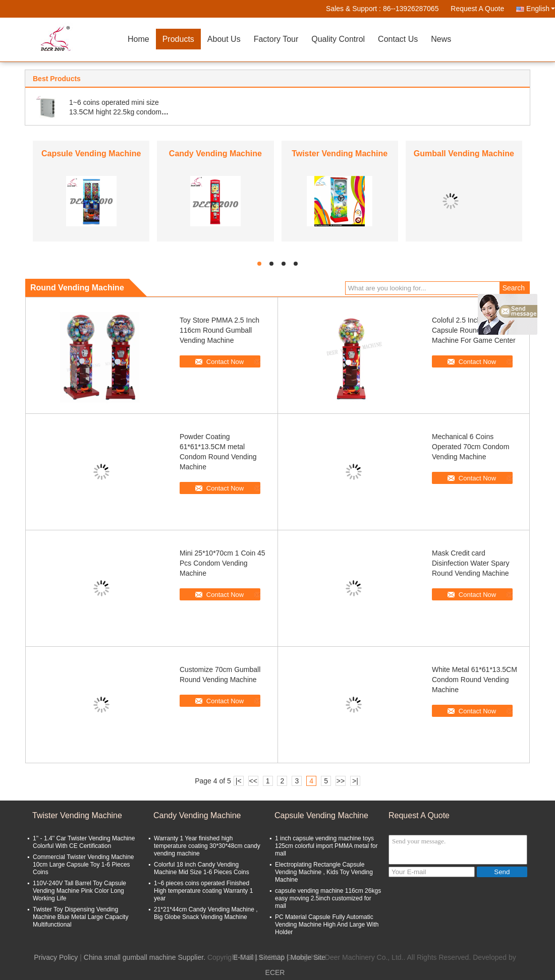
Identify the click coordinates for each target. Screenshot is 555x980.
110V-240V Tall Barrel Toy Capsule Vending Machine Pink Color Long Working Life (79, 891)
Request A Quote (477, 9)
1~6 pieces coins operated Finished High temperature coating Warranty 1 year (203, 891)
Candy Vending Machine (215, 154)
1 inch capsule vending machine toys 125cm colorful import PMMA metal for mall (326, 846)
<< (253, 781)
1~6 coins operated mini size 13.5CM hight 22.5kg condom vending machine (115, 112)
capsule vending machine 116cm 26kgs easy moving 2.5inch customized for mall (328, 898)
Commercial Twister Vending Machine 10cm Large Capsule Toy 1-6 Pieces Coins (84, 865)
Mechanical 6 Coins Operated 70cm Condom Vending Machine (470, 447)
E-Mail (243, 957)
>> (341, 781)
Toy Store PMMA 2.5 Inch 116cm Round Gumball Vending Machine (219, 330)
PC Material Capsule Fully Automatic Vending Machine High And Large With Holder (327, 925)
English (541, 9)
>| (355, 781)
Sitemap (272, 957)
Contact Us (398, 39)
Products (178, 39)
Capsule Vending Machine (91, 154)
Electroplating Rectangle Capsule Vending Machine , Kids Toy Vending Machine (324, 872)
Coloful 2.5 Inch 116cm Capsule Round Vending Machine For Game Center (474, 330)
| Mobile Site (306, 957)
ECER (275, 972)
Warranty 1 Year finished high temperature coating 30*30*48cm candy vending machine (207, 846)
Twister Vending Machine (340, 154)
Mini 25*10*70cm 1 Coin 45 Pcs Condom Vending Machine (223, 563)
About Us (224, 39)
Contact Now (225, 362)
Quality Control (338, 39)
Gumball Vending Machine (464, 154)
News (441, 39)
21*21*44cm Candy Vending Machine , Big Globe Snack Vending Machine (206, 913)
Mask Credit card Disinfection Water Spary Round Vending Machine (471, 563)
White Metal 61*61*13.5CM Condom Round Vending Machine (475, 680)
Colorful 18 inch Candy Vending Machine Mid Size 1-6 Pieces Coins (202, 868)
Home (138, 39)
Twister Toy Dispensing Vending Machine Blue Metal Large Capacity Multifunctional (80, 917)
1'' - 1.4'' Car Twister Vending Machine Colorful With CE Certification (84, 842)
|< (239, 781)
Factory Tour (276, 39)
